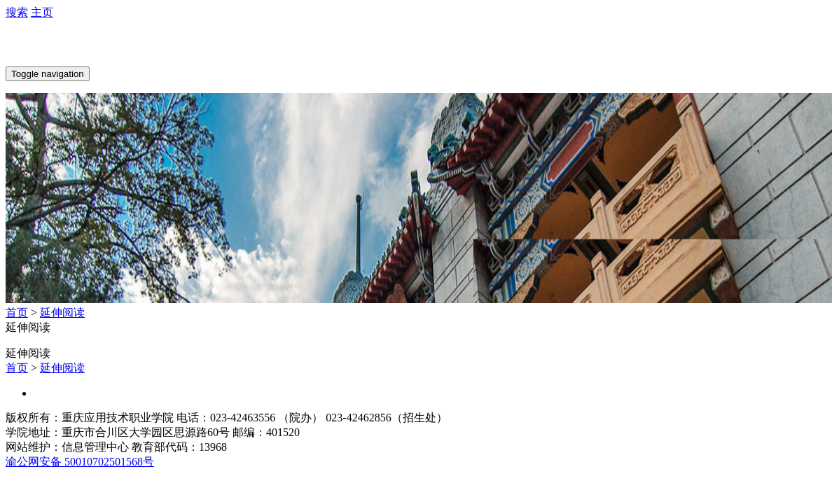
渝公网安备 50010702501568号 (80, 462)
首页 (17, 313)
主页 (42, 12)
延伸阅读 (62, 313)
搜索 (17, 12)
